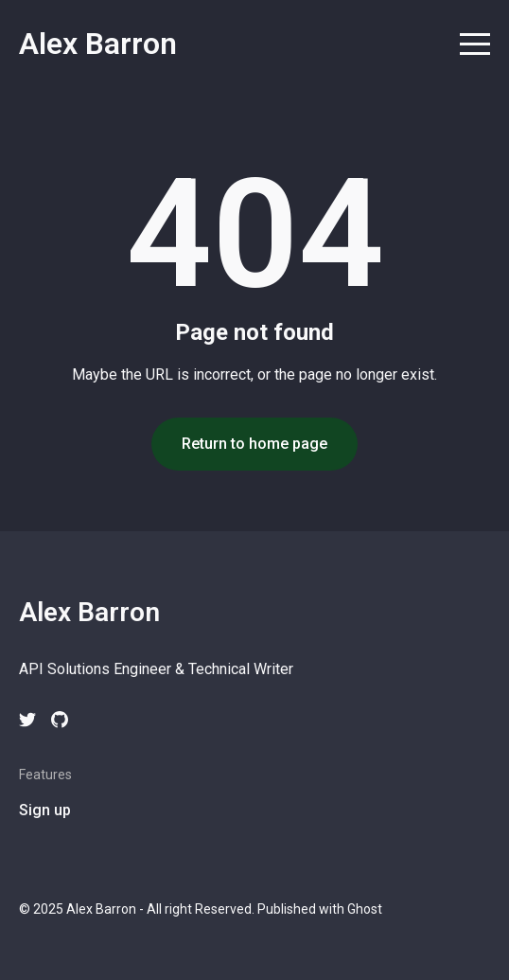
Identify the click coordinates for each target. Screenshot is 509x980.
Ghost (365, 909)
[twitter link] (27, 720)
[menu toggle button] (475, 46)
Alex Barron (98, 44)
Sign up (45, 810)
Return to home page (254, 444)
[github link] (60, 720)
